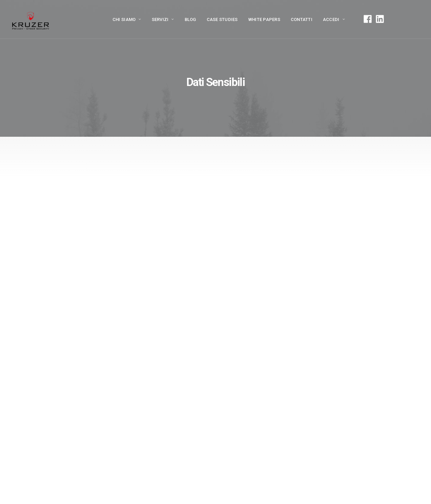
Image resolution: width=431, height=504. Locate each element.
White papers (264, 19)
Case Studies (222, 19)
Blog (190, 19)
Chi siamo (127, 19)
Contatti (302, 19)
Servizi (163, 19)
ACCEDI (334, 19)
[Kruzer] (31, 19)
